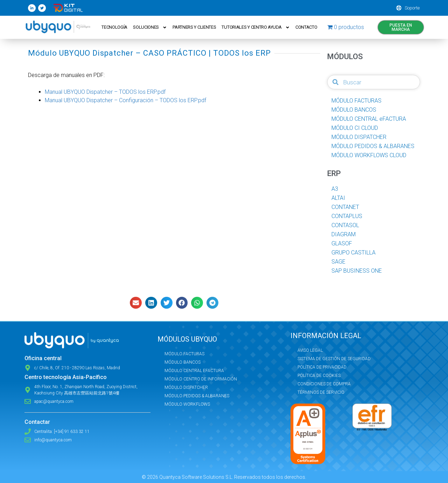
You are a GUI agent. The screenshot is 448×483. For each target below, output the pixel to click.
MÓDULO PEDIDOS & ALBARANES (373, 146)
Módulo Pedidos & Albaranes (197, 396)
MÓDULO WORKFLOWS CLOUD (369, 155)
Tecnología (114, 27)
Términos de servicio (321, 392)
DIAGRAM (344, 234)
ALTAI (338, 198)
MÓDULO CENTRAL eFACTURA (369, 119)
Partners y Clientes (194, 27)
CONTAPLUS (347, 216)
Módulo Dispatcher (186, 387)
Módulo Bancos (183, 362)
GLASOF (342, 243)
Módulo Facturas (184, 354)
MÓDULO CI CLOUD (355, 128)
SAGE (338, 262)
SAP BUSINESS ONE (357, 271)
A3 (335, 189)
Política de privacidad (322, 367)
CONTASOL (345, 225)
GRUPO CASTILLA (353, 253)
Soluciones (150, 27)
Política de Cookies (319, 376)
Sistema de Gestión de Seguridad (334, 359)
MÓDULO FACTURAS (356, 101)
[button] (136, 303)
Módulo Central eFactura (194, 371)
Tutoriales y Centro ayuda (256, 27)
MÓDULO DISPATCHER (359, 137)
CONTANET (345, 207)
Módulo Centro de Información (201, 379)
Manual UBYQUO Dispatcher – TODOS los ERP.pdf (105, 92)
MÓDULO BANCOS (354, 110)
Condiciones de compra (324, 384)
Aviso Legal (310, 350)
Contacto (306, 27)
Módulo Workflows (187, 404)
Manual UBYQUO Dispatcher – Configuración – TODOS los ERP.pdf (125, 100)
